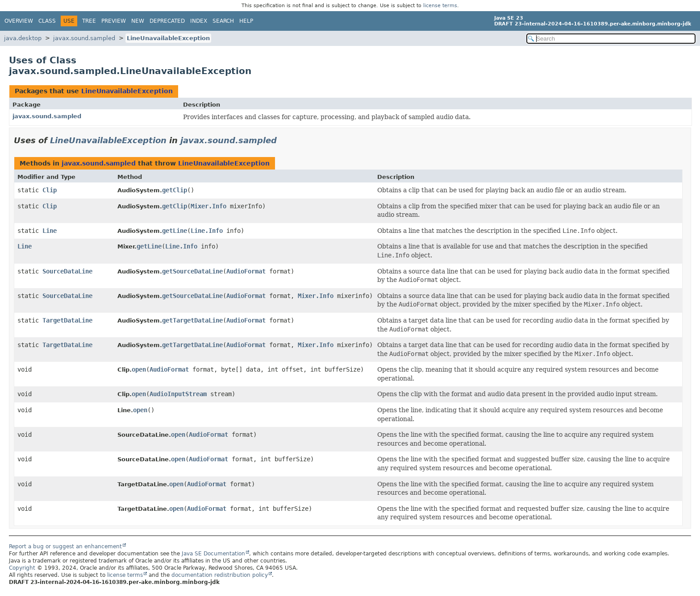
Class (47, 21)
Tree (89, 21)
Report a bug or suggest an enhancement (65, 546)
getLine (175, 231)
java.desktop (23, 38)
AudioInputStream (178, 394)
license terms (440, 6)
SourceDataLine (67, 271)
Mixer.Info (208, 206)
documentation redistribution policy (220, 575)
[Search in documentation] (611, 39)
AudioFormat (246, 271)
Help (246, 21)
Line (50, 231)
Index (199, 21)
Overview (19, 21)
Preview (114, 21)
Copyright (22, 568)
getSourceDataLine (192, 271)
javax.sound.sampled (84, 38)
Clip (50, 190)
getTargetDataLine (192, 320)
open (139, 369)
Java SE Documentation (213, 554)
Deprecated (167, 21)
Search (223, 21)
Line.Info (207, 231)
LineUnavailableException (168, 38)
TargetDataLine (67, 320)
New (138, 21)
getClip (175, 190)
